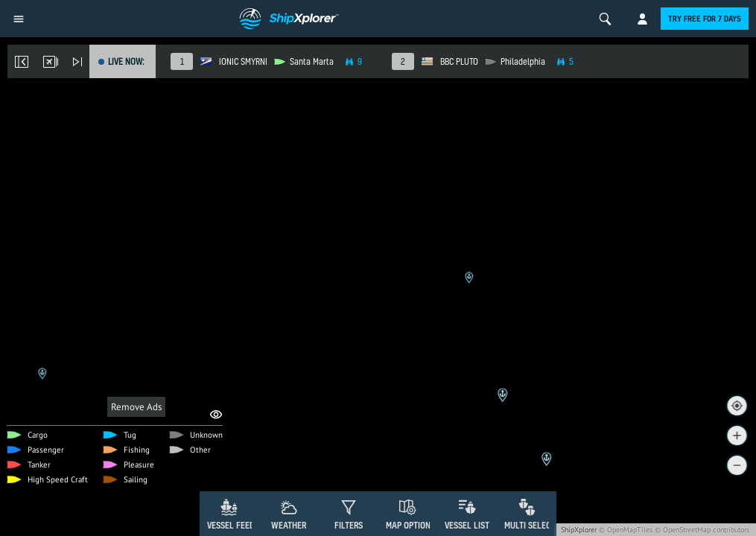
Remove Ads (136, 407)
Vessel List (467, 525)
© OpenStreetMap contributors (702, 530)
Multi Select (530, 525)
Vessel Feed (231, 525)
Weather (289, 525)
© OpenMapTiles (626, 530)
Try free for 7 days (705, 19)
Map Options (410, 525)
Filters (349, 525)
